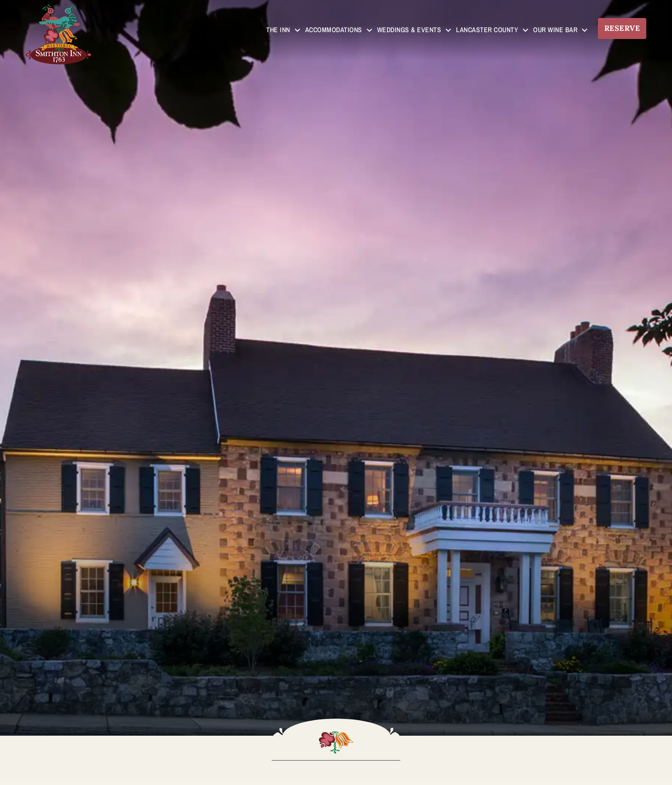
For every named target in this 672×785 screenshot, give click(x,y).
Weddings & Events (414, 30)
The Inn (283, 30)
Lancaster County (492, 30)
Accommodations (339, 30)
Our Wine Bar (560, 30)
